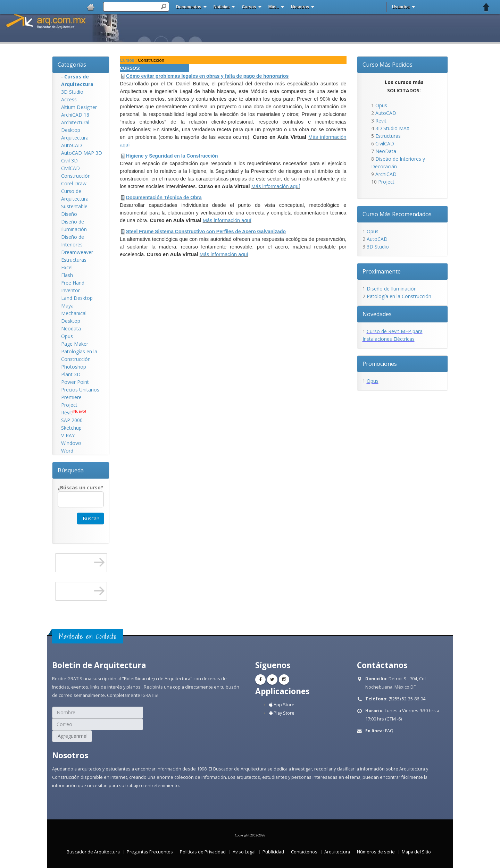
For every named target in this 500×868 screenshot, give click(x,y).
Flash (67, 275)
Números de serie (376, 852)
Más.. (274, 7)
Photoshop (74, 367)
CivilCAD (70, 168)
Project (69, 405)
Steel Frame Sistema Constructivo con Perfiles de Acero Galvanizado (206, 231)
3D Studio (72, 92)
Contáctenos (304, 852)
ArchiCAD (386, 174)
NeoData (386, 151)
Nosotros (300, 7)
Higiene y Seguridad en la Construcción (172, 156)
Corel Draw (74, 183)
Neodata (71, 328)
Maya (67, 306)
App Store (282, 705)
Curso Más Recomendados (397, 214)
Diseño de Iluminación (392, 289)
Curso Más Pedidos (387, 65)
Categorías (72, 65)
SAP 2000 (72, 420)
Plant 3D (71, 374)
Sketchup (71, 428)
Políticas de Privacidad (203, 852)
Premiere (71, 397)
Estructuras (74, 260)
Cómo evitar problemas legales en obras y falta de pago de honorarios (207, 76)
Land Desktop (77, 298)
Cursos (249, 7)
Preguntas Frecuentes (150, 852)
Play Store (282, 713)
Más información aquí (276, 186)
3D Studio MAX (392, 128)
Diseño (69, 214)
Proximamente (382, 271)
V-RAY (68, 435)
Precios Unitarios (80, 390)
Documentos (189, 7)
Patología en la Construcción (399, 296)
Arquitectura (75, 138)
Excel (67, 267)
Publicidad (273, 852)
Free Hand (73, 283)
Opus (67, 336)
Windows (71, 443)
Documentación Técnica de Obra (164, 197)
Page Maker (75, 344)
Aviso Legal (244, 852)
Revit (67, 412)
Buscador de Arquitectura (93, 852)
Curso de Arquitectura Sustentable (75, 199)
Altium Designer (79, 107)
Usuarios (401, 7)
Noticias (222, 7)
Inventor (70, 290)
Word (67, 451)
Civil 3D (69, 161)
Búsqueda (71, 470)
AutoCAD (72, 145)
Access (69, 99)
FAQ (389, 731)
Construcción (76, 176)
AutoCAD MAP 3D (82, 153)
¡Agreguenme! (72, 736)
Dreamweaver (77, 252)
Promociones (380, 364)
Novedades (377, 314)
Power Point (75, 382)
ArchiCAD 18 (75, 115)
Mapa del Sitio (416, 852)
